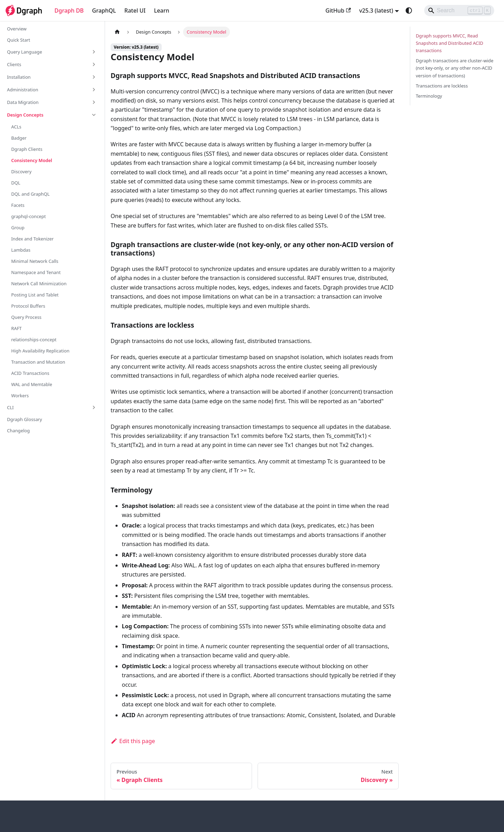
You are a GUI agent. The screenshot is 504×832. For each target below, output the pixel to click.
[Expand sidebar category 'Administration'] (94, 90)
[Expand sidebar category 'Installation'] (94, 77)
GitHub (338, 11)
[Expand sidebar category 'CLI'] (94, 407)
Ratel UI (135, 11)
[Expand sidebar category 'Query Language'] (94, 52)
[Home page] (117, 32)
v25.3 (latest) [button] (376, 11)
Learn (162, 11)
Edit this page (133, 741)
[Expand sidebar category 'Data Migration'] (94, 102)
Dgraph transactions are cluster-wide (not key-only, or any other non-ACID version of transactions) (455, 68)
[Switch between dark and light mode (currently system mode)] (409, 11)
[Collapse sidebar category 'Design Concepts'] (94, 115)
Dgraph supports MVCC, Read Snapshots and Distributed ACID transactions (450, 43)
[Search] (459, 11)
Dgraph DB (69, 11)
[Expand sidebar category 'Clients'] (94, 64)
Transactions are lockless (442, 86)
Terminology (429, 96)
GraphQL (104, 11)
